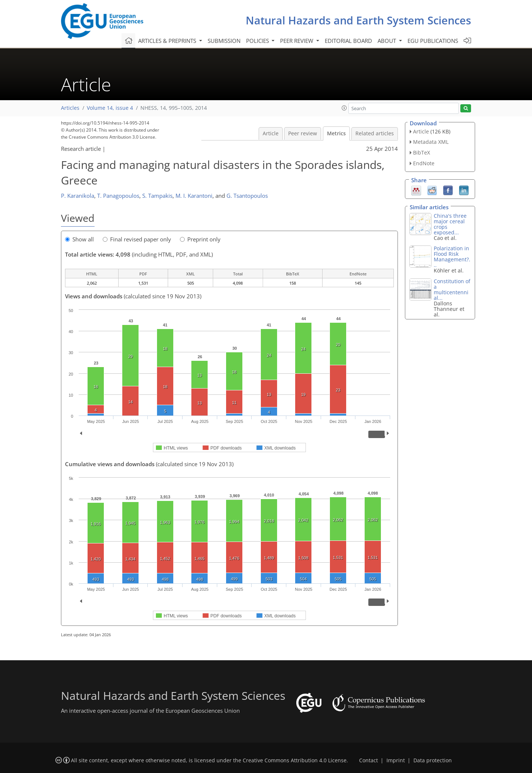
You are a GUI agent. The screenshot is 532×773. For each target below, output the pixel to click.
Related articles (375, 133)
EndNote (424, 163)
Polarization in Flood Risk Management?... (452, 257)
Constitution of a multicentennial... (452, 289)
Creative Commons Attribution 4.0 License (295, 760)
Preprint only (200, 239)
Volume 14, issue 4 (110, 108)
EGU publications (433, 41)
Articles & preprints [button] (168, 41)
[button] (344, 108)
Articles (70, 108)
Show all (79, 239)
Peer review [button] (297, 41)
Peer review (303, 133)
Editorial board (348, 41)
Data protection (433, 760)
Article (271, 133)
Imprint (396, 760)
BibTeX (422, 152)
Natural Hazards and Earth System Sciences (358, 20)
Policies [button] (258, 41)
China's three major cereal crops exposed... (450, 224)
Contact (369, 760)
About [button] (388, 41)
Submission (224, 41)
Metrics (336, 133)
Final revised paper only (137, 239)
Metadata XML (431, 142)
